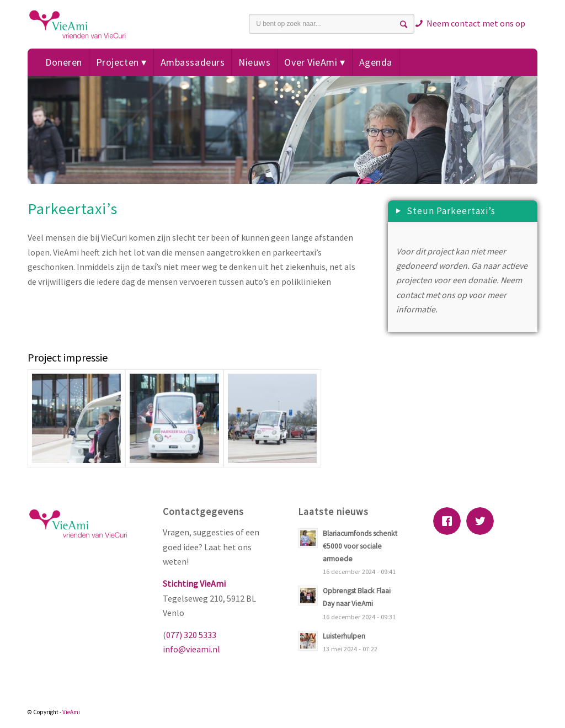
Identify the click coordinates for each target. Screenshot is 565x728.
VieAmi (71, 712)
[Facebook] (450, 521)
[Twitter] (483, 521)
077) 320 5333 (191, 635)
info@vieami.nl (191, 649)
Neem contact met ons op (476, 23)
